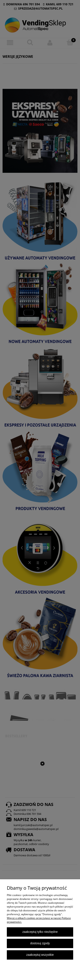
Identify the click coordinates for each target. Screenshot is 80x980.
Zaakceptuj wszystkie (40, 955)
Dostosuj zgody (40, 943)
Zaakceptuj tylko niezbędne (40, 932)
